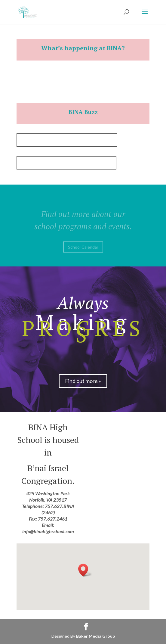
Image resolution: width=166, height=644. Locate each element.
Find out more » (83, 381)
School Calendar (83, 249)
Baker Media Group (95, 636)
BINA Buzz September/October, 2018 (67, 140)
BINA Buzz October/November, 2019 (66, 163)
